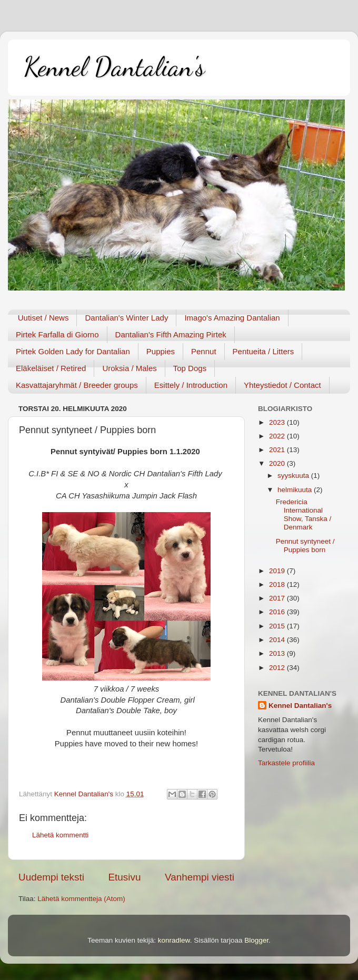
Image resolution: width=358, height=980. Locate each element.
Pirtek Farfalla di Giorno (57, 334)
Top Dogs (190, 368)
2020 (278, 463)
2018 (278, 584)
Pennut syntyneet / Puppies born (305, 546)
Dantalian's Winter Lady (126, 318)
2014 (278, 640)
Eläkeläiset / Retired (51, 368)
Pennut (204, 351)
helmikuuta (296, 490)
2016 (278, 612)
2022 (278, 436)
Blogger (256, 940)
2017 (278, 598)
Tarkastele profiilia (286, 763)
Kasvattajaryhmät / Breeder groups (77, 385)
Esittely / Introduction (191, 385)
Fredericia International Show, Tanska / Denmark (304, 515)
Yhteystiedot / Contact (282, 385)
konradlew (174, 940)
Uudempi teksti (51, 877)
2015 (278, 626)
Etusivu (125, 877)
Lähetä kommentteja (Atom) (81, 899)
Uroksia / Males (129, 368)
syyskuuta (294, 476)
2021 (278, 450)
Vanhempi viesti (200, 877)
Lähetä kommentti (60, 835)
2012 (278, 668)
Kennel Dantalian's (114, 67)
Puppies (161, 351)
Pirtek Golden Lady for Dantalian (73, 351)
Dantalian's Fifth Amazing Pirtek (171, 334)
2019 (278, 571)
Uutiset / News (43, 318)
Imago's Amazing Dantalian (232, 318)
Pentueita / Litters (263, 351)
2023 (278, 422)
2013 (278, 653)
